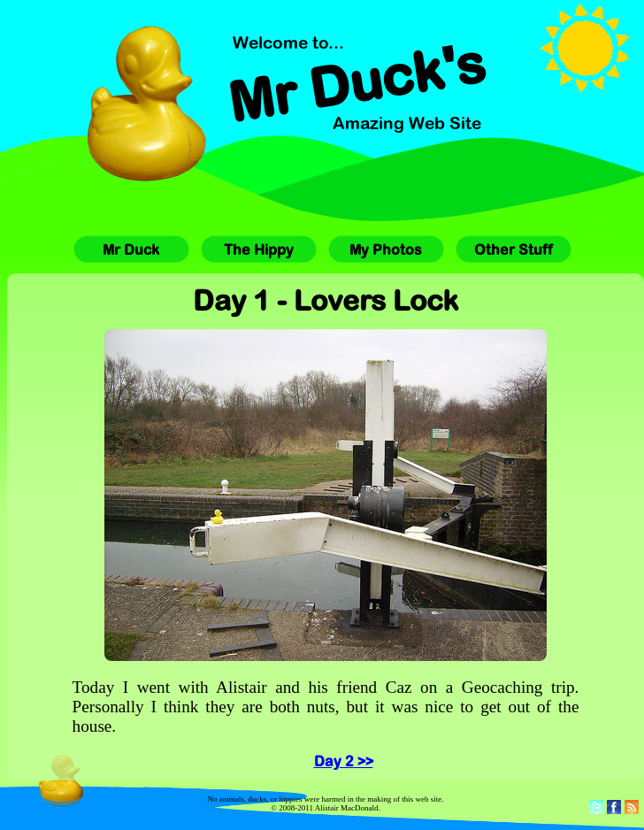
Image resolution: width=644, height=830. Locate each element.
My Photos (386, 250)
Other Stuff (513, 250)
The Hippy (259, 250)
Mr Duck (131, 250)
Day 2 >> (344, 761)
